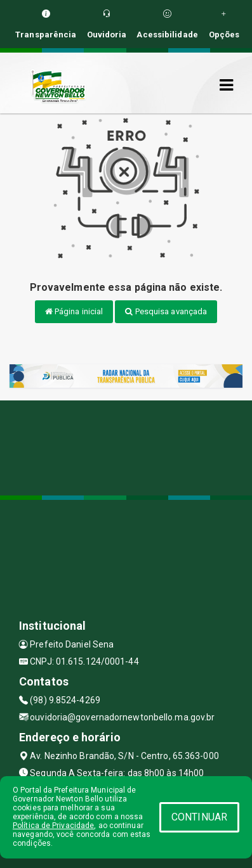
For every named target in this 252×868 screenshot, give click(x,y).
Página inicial (74, 311)
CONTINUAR (199, 817)
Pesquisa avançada (166, 311)
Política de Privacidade (53, 826)
